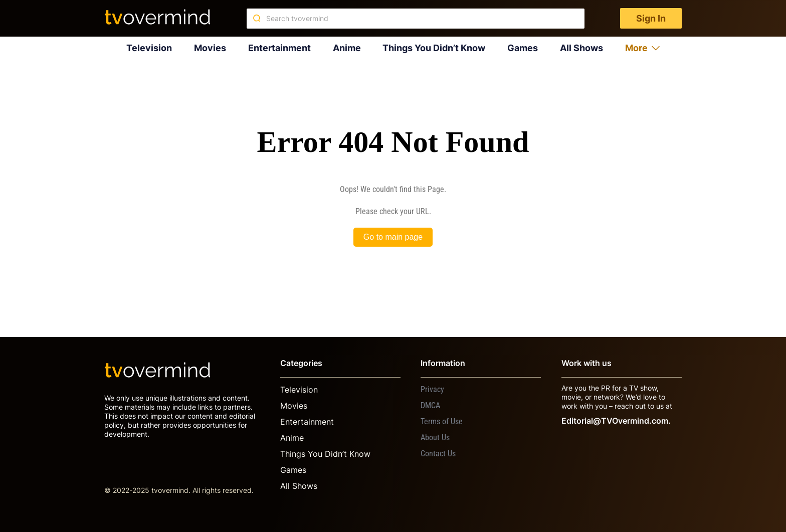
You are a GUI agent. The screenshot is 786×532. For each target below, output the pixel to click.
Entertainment (279, 48)
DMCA (430, 405)
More (642, 48)
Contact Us (438, 454)
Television (149, 48)
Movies (210, 48)
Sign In (651, 18)
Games (523, 48)
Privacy (432, 389)
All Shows (581, 48)
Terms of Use (442, 421)
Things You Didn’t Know (434, 48)
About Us (435, 437)
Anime (347, 48)
